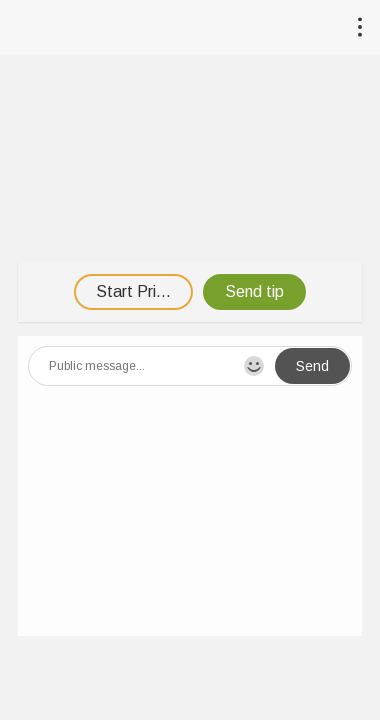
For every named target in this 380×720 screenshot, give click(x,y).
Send (312, 366)
